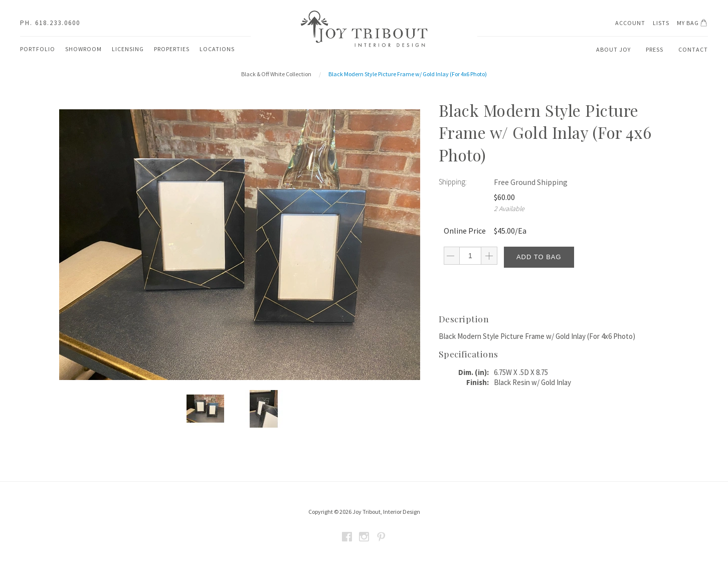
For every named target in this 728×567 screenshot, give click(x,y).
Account (630, 23)
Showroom (83, 49)
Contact (693, 49)
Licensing (128, 49)
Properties (172, 49)
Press (655, 49)
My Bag (694, 24)
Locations (217, 49)
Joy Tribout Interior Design (364, 29)
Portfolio (38, 49)
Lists (661, 23)
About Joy (613, 49)
